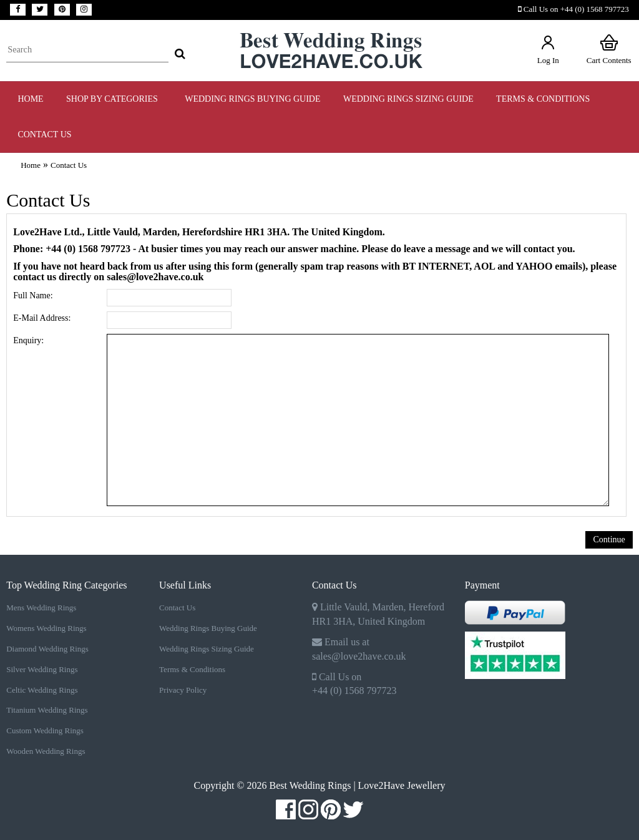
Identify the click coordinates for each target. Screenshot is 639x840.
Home (30, 99)
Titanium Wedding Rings (47, 710)
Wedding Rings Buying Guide (208, 628)
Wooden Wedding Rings (46, 751)
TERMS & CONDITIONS (543, 99)
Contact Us (44, 134)
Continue (609, 540)
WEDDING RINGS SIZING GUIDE (408, 99)
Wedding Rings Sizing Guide (207, 649)
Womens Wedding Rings (46, 628)
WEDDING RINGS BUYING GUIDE (252, 99)
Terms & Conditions (192, 669)
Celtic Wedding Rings (42, 690)
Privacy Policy (183, 690)
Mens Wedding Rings (41, 608)
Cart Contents (609, 49)
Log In (548, 49)
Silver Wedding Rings (42, 669)
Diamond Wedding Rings (47, 649)
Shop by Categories (114, 99)
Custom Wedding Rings (45, 730)
